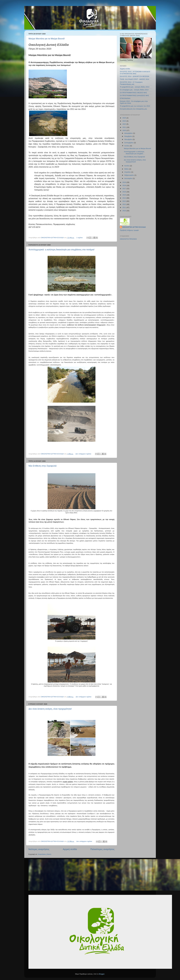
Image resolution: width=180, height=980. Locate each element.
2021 (124, 127)
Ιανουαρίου (129, 178)
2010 (124, 211)
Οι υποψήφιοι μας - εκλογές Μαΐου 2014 (134, 90)
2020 (124, 130)
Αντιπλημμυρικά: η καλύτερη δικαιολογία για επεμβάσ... (134, 153)
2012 (124, 204)
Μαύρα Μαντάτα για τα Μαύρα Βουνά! (47, 39)
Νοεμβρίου (128, 136)
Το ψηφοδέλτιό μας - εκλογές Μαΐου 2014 (135, 87)
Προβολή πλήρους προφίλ (129, 230)
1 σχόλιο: (80, 238)
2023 (124, 121)
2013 (124, 201)
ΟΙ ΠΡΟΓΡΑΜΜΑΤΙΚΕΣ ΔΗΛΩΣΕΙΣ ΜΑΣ (134, 96)
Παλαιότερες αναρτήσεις (102, 849)
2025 (124, 118)
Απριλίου (128, 172)
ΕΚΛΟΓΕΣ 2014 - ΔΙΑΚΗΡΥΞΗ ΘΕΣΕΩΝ (135, 76)
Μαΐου (127, 169)
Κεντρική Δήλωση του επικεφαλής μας (133, 109)
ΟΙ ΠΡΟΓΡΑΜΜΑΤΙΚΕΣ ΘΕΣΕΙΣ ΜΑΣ (133, 93)
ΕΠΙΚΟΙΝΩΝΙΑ (125, 98)
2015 (124, 195)
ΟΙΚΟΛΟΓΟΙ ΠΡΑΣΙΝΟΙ (128, 239)
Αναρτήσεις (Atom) (45, 854)
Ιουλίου (127, 146)
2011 (124, 207)
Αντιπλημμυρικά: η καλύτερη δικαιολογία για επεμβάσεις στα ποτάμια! (62, 250)
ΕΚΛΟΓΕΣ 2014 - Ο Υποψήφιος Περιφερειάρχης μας (131, 83)
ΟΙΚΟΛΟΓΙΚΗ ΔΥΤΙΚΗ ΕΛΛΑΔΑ (134, 227)
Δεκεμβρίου (129, 133)
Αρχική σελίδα (70, 849)
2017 (124, 189)
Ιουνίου (127, 166)
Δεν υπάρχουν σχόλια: (84, 454)
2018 (124, 185)
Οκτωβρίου (129, 139)
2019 (124, 182)
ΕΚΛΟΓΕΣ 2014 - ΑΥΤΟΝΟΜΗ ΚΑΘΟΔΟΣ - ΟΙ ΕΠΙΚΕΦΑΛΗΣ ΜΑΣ (136, 73)
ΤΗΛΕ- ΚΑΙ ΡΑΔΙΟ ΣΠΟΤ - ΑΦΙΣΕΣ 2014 (135, 79)
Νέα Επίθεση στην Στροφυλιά (43, 466)
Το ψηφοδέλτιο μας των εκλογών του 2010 (135, 106)
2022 (124, 124)
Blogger (102, 974)
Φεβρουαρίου (129, 175)
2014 (124, 198)
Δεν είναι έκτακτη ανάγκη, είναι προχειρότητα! (50, 709)
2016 (124, 192)
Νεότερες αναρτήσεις (39, 849)
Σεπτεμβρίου (129, 143)
